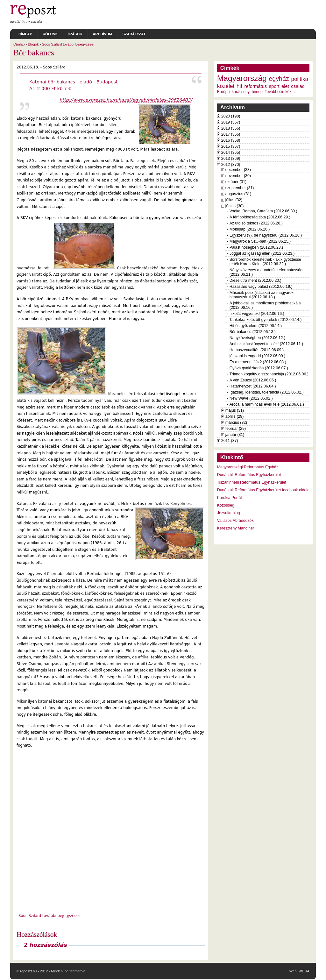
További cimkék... (280, 92)
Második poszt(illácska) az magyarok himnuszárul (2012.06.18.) (262, 295)
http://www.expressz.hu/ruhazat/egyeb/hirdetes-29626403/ (126, 100)
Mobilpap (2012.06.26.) (250, 229)
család (298, 86)
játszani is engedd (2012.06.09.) (257, 356)
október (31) (236, 182)
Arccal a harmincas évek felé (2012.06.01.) (267, 404)
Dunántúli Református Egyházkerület (249, 475)
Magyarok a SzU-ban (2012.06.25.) (260, 241)
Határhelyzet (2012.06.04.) (253, 386)
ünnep (257, 92)
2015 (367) (231, 146)
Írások (75, 34)
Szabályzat (134, 34)
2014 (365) (231, 153)
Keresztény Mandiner (236, 528)
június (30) (235, 206)
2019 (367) (231, 122)
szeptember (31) (240, 188)
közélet (226, 86)
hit (239, 86)
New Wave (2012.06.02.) (251, 398)
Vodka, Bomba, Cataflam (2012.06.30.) (263, 211)
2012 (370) (231, 165)
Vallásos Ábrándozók (235, 521)
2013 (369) (231, 159)
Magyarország (242, 78)
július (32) (234, 200)
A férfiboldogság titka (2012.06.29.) (260, 217)
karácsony (241, 92)
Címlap (25, 34)
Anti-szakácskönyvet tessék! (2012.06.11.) (266, 344)
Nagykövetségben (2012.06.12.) (257, 338)
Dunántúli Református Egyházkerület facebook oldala (263, 490)
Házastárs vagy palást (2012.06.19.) (261, 287)
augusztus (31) (238, 194)
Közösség (226, 505)
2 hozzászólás (45, 945)
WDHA (304, 971)
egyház (279, 79)
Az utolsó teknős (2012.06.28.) (256, 223)
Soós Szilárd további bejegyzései (68, 44)
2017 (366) (231, 134)
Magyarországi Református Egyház (248, 467)
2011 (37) (230, 441)
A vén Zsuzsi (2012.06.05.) (253, 380)
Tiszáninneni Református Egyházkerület (252, 482)
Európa (223, 92)
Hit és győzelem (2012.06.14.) (256, 326)
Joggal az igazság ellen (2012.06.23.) (262, 253)
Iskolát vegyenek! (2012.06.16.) (257, 314)
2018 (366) (231, 128)
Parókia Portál (229, 498)
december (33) (238, 170)
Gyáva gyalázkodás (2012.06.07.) (259, 368)
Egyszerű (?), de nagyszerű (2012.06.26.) (266, 235)
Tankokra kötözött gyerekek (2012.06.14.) (266, 320)
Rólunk (50, 34)
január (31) (235, 435)
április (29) (234, 416)
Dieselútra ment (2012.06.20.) (255, 281)
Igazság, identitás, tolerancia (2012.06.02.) (267, 392)
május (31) (235, 410)
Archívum (102, 34)
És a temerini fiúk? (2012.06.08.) (258, 362)
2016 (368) (231, 140)
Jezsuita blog (229, 513)
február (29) (236, 429)
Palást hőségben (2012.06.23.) (256, 247)
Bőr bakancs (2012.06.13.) (253, 332)
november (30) (238, 176)
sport (274, 86)
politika (300, 79)
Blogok (33, 44)
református (256, 86)
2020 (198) (231, 116)
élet (285, 86)
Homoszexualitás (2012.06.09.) (257, 350)
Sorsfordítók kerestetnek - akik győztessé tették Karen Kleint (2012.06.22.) (265, 262)
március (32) (236, 423)
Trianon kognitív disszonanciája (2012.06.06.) (269, 374)
